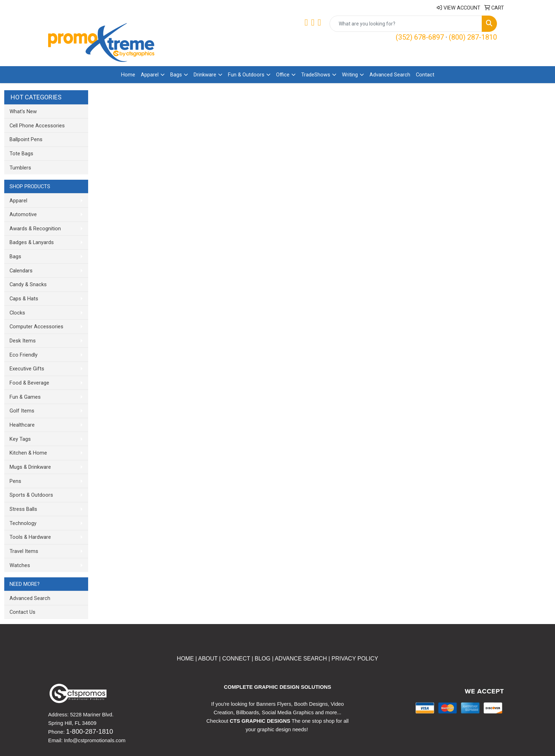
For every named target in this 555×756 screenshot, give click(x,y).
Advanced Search (390, 75)
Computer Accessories (36, 327)
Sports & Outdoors (31, 495)
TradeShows (316, 75)
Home (128, 75)
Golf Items (22, 411)
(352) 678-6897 (420, 37)
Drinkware (205, 75)
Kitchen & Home (28, 453)
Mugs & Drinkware (30, 467)
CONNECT (236, 659)
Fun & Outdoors (246, 75)
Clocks (17, 313)
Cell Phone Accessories (37, 126)
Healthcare (22, 425)
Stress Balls (23, 509)
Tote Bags (21, 154)
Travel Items (24, 551)
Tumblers (20, 168)
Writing (350, 75)
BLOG (263, 659)
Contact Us (22, 612)
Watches (20, 565)
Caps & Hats (24, 299)
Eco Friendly (24, 355)
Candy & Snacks (28, 284)
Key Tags (20, 439)
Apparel (150, 75)
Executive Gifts (27, 369)
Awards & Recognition (35, 229)
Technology (23, 523)
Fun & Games (25, 397)
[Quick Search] (406, 24)
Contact (425, 75)
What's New (23, 111)
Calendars (21, 271)
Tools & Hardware (30, 537)
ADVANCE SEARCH (301, 659)
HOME (185, 659)
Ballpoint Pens (26, 139)
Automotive (23, 214)
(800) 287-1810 (473, 37)
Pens (15, 481)
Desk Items (23, 341)
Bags (176, 75)
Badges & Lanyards (32, 242)
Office (283, 75)
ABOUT (207, 659)
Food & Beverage (29, 383)
